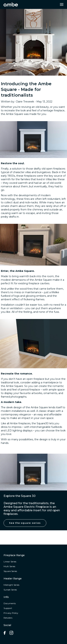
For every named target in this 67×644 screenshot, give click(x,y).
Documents (10, 603)
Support (8, 608)
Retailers (8, 618)
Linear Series (10, 562)
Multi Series (9, 566)
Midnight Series (11, 585)
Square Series (10, 571)
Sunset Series (10, 590)
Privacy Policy (11, 613)
